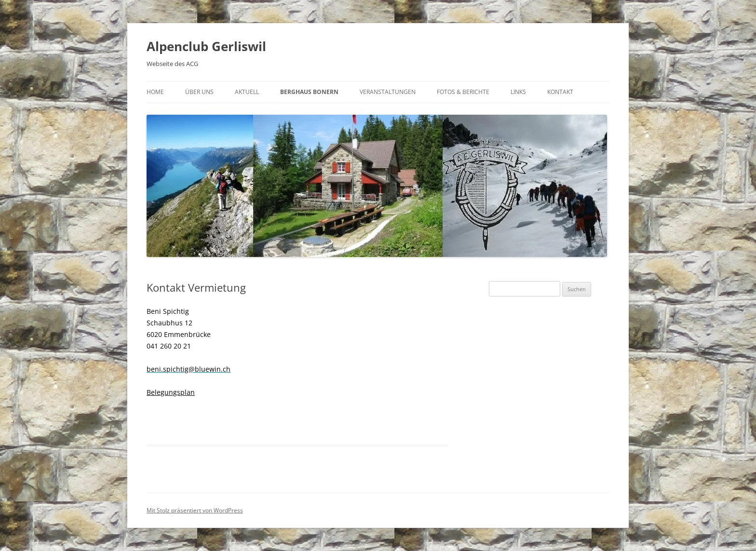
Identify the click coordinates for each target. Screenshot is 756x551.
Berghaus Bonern (309, 92)
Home (155, 92)
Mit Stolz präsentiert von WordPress (195, 510)
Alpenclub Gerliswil (206, 46)
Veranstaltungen (388, 92)
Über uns (199, 92)
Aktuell (247, 92)
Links (518, 92)
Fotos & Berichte (463, 92)
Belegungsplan (171, 392)
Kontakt (560, 92)
